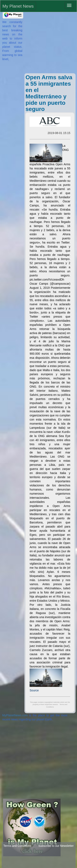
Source (34, 690)
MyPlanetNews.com (15, 715)
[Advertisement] (49, 44)
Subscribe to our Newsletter (56, 846)
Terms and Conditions (17, 846)
